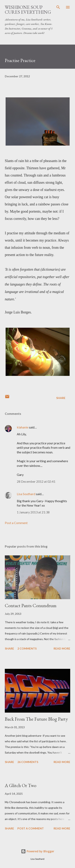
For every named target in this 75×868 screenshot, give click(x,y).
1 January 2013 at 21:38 (33, 512)
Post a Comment (16, 523)
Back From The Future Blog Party (36, 719)
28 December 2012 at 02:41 (36, 481)
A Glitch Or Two (21, 785)
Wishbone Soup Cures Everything (28, 10)
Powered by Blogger (38, 851)
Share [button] (61, 398)
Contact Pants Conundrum (31, 605)
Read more (62, 648)
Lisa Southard (26, 494)
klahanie (22, 427)
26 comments (28, 762)
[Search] (58, 7)
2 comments (27, 648)
